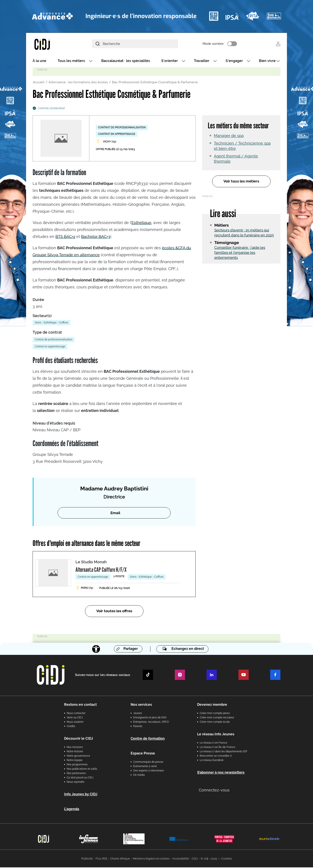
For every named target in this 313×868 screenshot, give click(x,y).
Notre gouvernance (78, 756)
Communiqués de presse (148, 763)
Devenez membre (212, 705)
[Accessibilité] (96, 649)
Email (115, 513)
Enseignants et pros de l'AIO (150, 718)
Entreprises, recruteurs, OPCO (151, 722)
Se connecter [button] (278, 44)
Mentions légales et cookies (151, 859)
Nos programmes (77, 765)
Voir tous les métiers (241, 182)
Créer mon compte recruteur (217, 718)
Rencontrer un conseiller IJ (216, 756)
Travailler (202, 61)
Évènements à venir (145, 767)
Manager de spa (229, 136)
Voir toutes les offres (114, 612)
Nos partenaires (76, 774)
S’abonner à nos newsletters (221, 773)
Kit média (139, 776)
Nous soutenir (75, 722)
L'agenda (72, 810)
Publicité (87, 859)
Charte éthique (120, 859)
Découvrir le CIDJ (79, 739)
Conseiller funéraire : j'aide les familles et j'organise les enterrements (240, 253)
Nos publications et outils (82, 769)
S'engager (234, 61)
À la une (39, 61)
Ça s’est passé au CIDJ (80, 778)
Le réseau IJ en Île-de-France (217, 748)
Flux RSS (102, 859)
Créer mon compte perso (215, 714)
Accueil (39, 83)
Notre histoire (75, 752)
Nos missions (75, 748)
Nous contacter (76, 714)
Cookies (227, 859)
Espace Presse (143, 754)
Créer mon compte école (215, 722)
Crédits (71, 727)
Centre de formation (148, 739)
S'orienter (170, 61)
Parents (138, 727)
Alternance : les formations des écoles (78, 83)
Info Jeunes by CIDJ (81, 795)
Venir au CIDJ (75, 718)
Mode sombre (219, 44)
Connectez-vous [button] (214, 791)
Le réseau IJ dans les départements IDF (224, 752)
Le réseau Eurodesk (212, 761)
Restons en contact (80, 705)
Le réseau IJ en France (213, 743)
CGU (195, 859)
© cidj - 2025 (209, 859)
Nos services (141, 705)
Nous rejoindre (76, 783)
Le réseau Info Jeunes (216, 735)
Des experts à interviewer (149, 771)
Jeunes (138, 714)
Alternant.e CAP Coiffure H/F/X (101, 570)
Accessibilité (181, 859)
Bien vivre (267, 61)
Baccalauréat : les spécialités (126, 61)
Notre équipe (75, 761)
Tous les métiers (71, 61)
